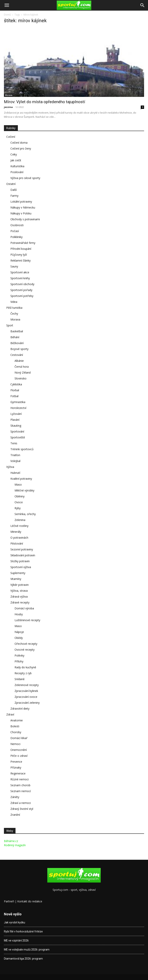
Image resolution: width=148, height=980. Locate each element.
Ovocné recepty (25, 650)
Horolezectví (18, 408)
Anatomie (17, 720)
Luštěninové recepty (27, 620)
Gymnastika (18, 402)
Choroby (16, 732)
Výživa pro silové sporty (25, 178)
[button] (7, 5)
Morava (9, 95)
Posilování (17, 172)
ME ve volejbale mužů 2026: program (27, 950)
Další (14, 190)
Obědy (19, 638)
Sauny (14, 266)
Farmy (14, 196)
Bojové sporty (19, 349)
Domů (7, 15)
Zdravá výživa (19, 597)
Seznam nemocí (21, 791)
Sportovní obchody (22, 284)
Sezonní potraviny (22, 549)
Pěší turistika (14, 308)
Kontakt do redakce (30, 901)
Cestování (17, 355)
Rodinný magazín (15, 845)
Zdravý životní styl (22, 809)
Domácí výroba (24, 608)
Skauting (16, 426)
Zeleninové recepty (27, 685)
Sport (10, 325)
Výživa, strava (19, 591)
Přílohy (19, 661)
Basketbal (17, 331)
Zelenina (20, 520)
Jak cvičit (16, 160)
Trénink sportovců (22, 449)
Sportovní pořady (21, 290)
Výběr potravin (20, 585)
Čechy (14, 314)
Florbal (15, 390)
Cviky (14, 154)
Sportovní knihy (20, 278)
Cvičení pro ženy (21, 148)
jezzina (8, 107)
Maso (18, 484)
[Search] (143, 5)
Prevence (16, 762)
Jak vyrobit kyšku (15, 922)
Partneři (9, 901)
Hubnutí (15, 473)
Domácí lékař (19, 738)
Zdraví (10, 714)
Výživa (10, 467)
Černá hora (22, 367)
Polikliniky (16, 237)
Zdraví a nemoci (21, 803)
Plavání (15, 420)
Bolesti (15, 726)
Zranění (15, 815)
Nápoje (19, 632)
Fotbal (14, 396)
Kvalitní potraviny (21, 479)
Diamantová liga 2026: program (23, 959)
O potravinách (19, 538)
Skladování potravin (23, 555)
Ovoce (19, 502)
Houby (19, 614)
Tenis (14, 443)
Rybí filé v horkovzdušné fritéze (23, 931)
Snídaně (20, 679)
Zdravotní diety (20, 709)
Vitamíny (16, 579)
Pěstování (17, 543)
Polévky (19, 655)
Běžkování (17, 343)
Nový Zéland (23, 372)
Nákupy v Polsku (21, 213)
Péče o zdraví (19, 756)
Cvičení (11, 137)
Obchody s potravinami (25, 219)
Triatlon (15, 455)
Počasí (15, 231)
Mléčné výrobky (24, 490)
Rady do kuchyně (25, 667)
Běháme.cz (11, 841)
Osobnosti (17, 225)
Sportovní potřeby (22, 296)
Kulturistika (17, 166)
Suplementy (18, 573)
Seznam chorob (20, 785)
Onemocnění (19, 750)
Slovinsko (21, 378)
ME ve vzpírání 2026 (16, 941)
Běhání (15, 337)
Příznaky (16, 767)
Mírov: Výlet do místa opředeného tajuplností (45, 102)
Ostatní (11, 184)
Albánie (19, 361)
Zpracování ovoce (26, 697)
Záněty (15, 797)
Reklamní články (21, 260)
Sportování (17, 431)
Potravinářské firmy (23, 243)
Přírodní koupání (21, 249)
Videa (14, 302)
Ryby (18, 508)
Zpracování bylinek (26, 691)
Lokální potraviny (21, 202)
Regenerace (18, 773)
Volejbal (15, 461)
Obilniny (20, 496)
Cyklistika (16, 384)
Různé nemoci (20, 779)
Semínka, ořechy (25, 514)
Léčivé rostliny (19, 526)
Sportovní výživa (21, 567)
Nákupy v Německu (23, 207)
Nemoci (15, 744)
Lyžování (16, 414)
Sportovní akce (20, 272)
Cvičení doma (19, 143)
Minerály (16, 532)
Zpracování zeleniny (27, 703)
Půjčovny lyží (19, 255)
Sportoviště (18, 437)
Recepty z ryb (23, 673)
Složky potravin (20, 561)
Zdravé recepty (20, 602)
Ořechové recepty (26, 644)
